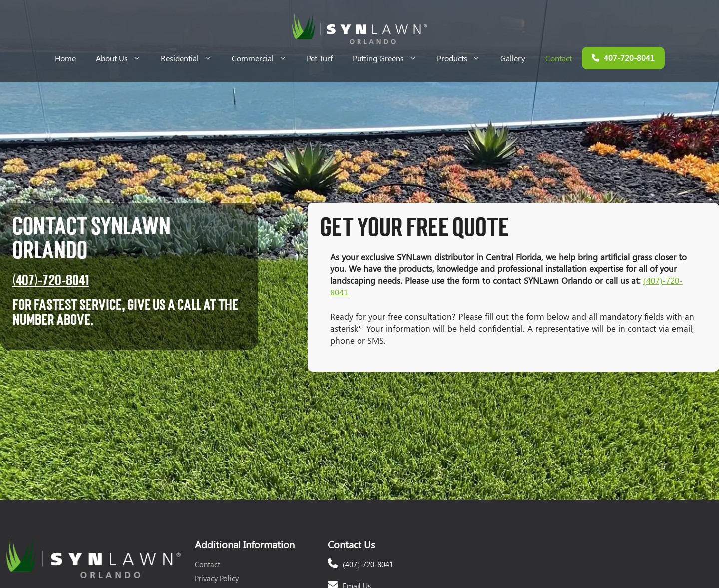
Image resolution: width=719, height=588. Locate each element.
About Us (123, 58)
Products (464, 58)
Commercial (264, 58)
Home (65, 58)
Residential (191, 58)
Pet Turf (320, 58)
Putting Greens (390, 58)
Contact (558, 58)
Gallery (513, 58)
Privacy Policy (217, 578)
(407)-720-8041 (51, 281)
